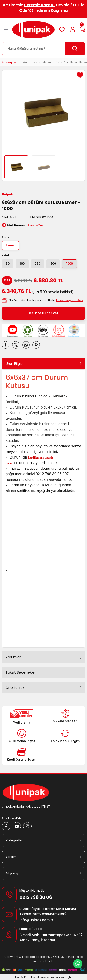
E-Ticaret (34, 977)
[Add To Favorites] (80, 75)
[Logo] (33, 30)
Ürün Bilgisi (14, 364)
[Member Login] (73, 30)
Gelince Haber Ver (43, 313)
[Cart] (82, 30)
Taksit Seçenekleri (21, 672)
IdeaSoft (21, 977)
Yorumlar (13, 657)
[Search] (43, 49)
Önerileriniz (15, 688)
